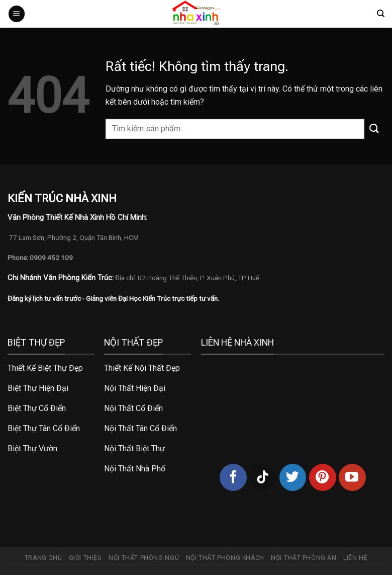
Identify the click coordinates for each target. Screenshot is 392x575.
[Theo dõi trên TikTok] (263, 477)
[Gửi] (374, 129)
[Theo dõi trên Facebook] (233, 477)
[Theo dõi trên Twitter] (293, 477)
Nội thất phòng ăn (304, 558)
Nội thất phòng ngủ (144, 558)
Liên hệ (355, 558)
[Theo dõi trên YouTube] (352, 477)
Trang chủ (43, 558)
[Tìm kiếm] (381, 14)
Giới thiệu (85, 558)
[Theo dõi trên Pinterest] (323, 477)
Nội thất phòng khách (225, 558)
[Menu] (17, 14)
